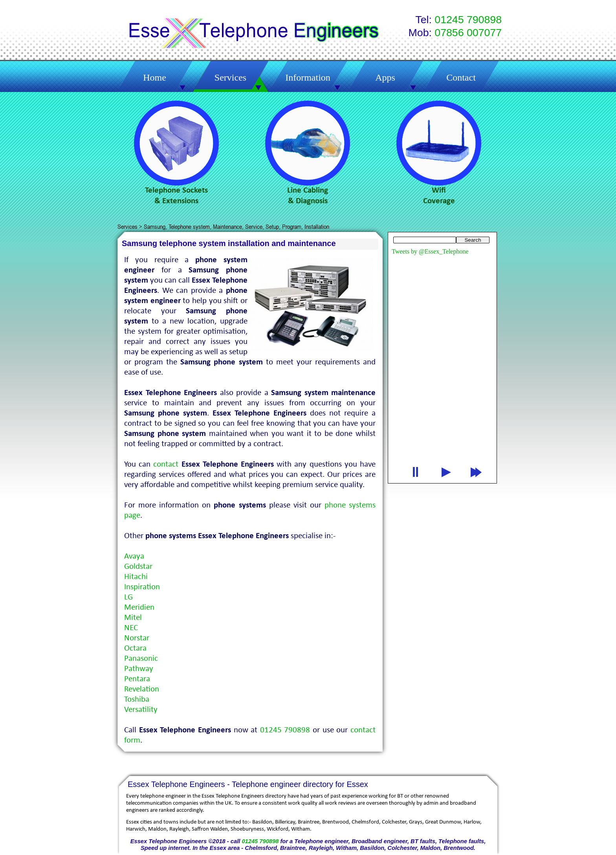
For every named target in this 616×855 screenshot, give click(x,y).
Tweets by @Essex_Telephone (430, 251)
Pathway (139, 669)
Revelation (142, 689)
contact (166, 464)
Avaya (134, 556)
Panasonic (141, 659)
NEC (131, 628)
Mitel (133, 618)
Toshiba (137, 700)
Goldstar (138, 567)
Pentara (137, 679)
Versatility (141, 710)
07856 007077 (468, 33)
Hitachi (136, 577)
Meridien (139, 608)
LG (128, 597)
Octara (135, 648)
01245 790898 (260, 841)
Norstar (137, 638)
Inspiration (142, 587)
